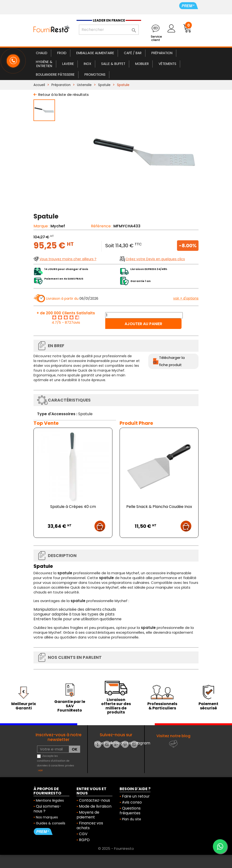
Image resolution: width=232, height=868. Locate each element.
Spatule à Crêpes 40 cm (73, 507)
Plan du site (132, 819)
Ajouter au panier (143, 324)
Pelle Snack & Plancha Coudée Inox (159, 507)
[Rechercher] (109, 30)
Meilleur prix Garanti (24, 706)
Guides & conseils (51, 823)
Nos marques (47, 817)
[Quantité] (144, 315)
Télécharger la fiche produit (172, 361)
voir (41, 770)
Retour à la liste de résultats (64, 95)
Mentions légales (50, 800)
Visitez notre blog (173, 736)
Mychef (58, 226)
